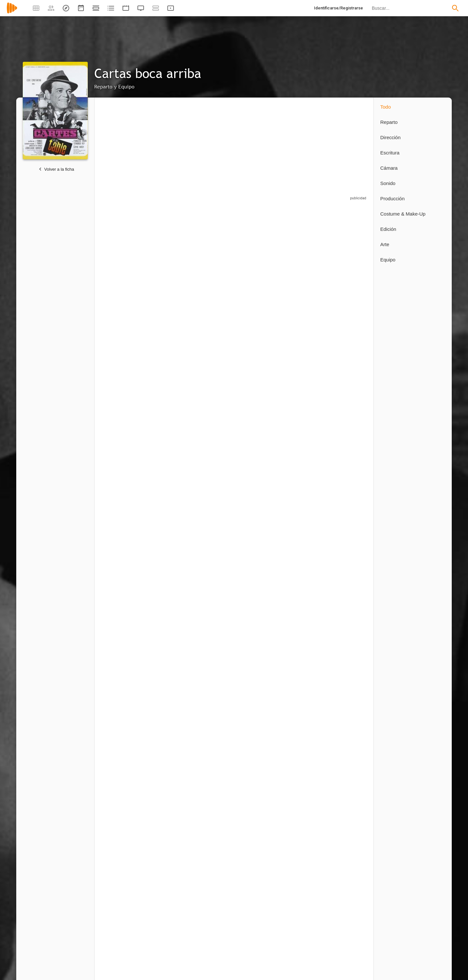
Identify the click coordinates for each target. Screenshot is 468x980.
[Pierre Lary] (212, 623)
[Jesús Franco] (260, 346)
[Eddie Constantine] (124, 264)
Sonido (388, 183)
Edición (388, 229)
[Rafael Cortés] (306, 431)
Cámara (389, 168)
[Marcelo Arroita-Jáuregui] (124, 346)
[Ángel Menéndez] (124, 515)
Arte (385, 244)
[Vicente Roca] (169, 346)
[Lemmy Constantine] (169, 431)
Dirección (390, 137)
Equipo (388, 260)
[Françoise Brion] (169, 264)
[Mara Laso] (306, 346)
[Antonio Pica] (169, 515)
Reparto (389, 122)
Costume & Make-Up (403, 214)
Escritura (390, 153)
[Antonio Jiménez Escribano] (348, 431)
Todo (386, 107)
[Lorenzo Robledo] (215, 515)
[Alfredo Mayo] (306, 264)
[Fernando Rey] (215, 264)
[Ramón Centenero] (215, 431)
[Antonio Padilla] (260, 431)
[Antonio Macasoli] (124, 842)
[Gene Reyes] (215, 346)
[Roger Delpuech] (169, 842)
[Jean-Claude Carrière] (124, 732)
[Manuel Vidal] (257, 515)
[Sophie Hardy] (260, 264)
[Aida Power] (124, 431)
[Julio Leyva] (212, 842)
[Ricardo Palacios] (348, 264)
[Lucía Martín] (169, 623)
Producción (392, 199)
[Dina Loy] (348, 346)
